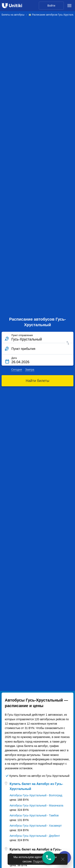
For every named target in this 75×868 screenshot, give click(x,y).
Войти (51, 6)
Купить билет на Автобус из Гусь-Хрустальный (36, 786)
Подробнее (40, 861)
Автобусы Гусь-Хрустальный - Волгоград (36, 795)
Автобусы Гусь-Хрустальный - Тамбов (34, 815)
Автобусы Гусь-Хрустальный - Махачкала (36, 805)
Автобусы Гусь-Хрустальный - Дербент (35, 836)
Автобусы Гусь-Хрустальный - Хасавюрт (36, 826)
